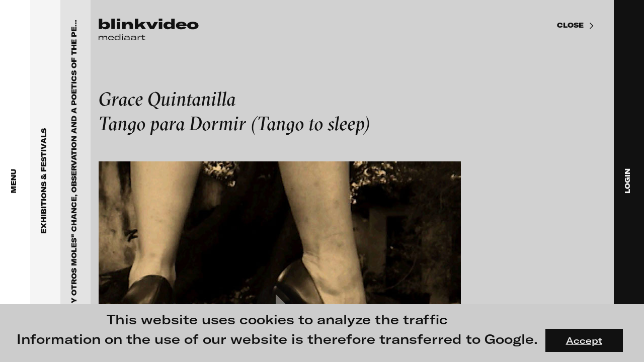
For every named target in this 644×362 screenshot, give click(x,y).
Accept (584, 340)
